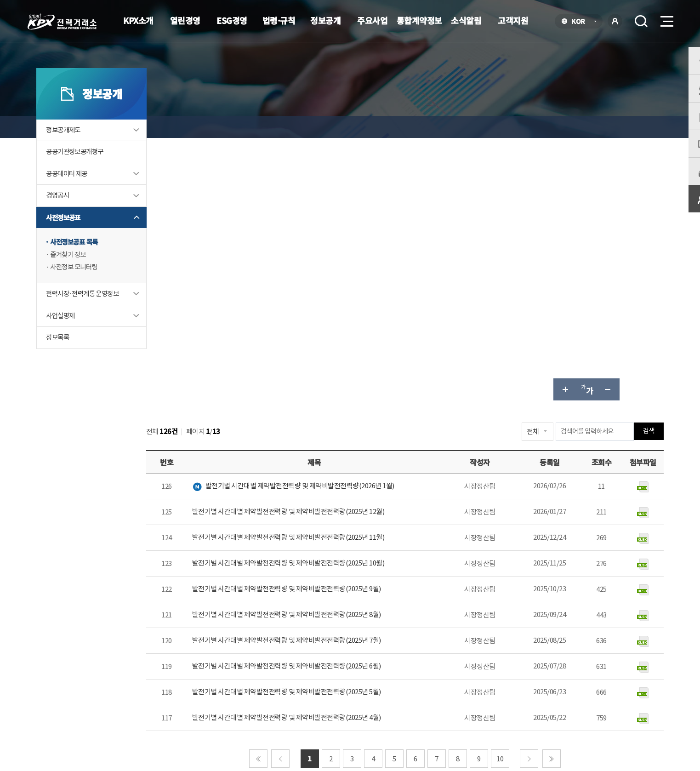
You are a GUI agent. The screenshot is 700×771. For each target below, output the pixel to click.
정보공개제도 (84, 149)
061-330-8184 (331, 570)
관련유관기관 (507, 692)
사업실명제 (81, 336)
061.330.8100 (330, 718)
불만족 (574, 596)
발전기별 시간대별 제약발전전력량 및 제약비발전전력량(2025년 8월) (321, 352)
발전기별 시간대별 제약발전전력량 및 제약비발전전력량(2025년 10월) (322, 301)
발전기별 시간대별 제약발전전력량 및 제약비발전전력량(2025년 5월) (321, 430)
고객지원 (513, 20)
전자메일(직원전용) (434, 690)
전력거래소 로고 (62, 22)
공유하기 (611, 127)
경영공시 (78, 215)
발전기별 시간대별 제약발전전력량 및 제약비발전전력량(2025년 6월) (321, 404)
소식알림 (466, 20)
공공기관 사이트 (594, 692)
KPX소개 (138, 20)
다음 (539, 496)
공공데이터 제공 (88, 193)
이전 (290, 496)
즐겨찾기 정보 (89, 275)
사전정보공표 (84, 237)
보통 (538, 596)
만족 (505, 596)
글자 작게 (589, 127)
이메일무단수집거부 (294, 690)
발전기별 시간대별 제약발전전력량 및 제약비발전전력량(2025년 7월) (321, 378)
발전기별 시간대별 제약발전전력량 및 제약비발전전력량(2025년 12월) (322, 249)
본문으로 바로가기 (0, 0)
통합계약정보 (419, 20)
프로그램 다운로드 (365, 690)
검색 (641, 21)
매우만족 (466, 596)
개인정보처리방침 (223, 690)
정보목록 (78, 358)
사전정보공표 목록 (96, 262)
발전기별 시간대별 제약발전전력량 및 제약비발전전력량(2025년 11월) (322, 275)
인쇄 (633, 127)
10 (509, 496)
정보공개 (325, 20)
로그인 (615, 21)
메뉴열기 (666, 19)
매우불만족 (619, 596)
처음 (268, 496)
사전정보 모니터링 (95, 288)
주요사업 (372, 20)
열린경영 (185, 20)
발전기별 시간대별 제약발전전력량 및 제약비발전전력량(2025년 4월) (321, 455)
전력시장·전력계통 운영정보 (105, 314)
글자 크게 (545, 127)
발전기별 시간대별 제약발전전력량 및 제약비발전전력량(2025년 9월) (321, 327)
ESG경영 (232, 20)
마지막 (561, 496)
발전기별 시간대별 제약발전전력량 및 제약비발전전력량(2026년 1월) (327, 223)
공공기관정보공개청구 (97, 171)
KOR (581, 22)
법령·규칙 (279, 20)
